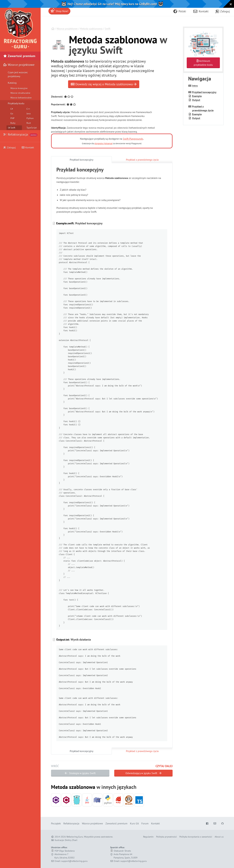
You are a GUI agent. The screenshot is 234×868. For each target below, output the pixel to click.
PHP (12, 118)
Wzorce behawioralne (21, 98)
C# (12, 109)
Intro (195, 86)
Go (12, 114)
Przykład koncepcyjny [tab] (81, 160)
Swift (107, 29)
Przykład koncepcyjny (204, 92)
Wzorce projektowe (67, 29)
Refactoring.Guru (75, 837)
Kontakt (28, 147)
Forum (145, 823)
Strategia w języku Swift (80, 773)
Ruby (13, 123)
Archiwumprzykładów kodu (203, 63)
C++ (28, 109)
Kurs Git (134, 823)
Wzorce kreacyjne (19, 88)
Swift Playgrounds (133, 139)
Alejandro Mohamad (104, 143)
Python (30, 118)
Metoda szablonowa (91, 29)
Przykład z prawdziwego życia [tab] (142, 160)
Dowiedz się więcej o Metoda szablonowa (104, 84)
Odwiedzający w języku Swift (143, 773)
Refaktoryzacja (20, 134)
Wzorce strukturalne (20, 93)
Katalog (12, 83)
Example (197, 96)
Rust (29, 123)
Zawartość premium (19, 56)
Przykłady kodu (16, 103)
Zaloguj (10, 147)
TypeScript (32, 128)
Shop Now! (59, 10)
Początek (56, 823)
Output (196, 100)
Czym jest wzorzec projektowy (18, 74)
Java (29, 114)
